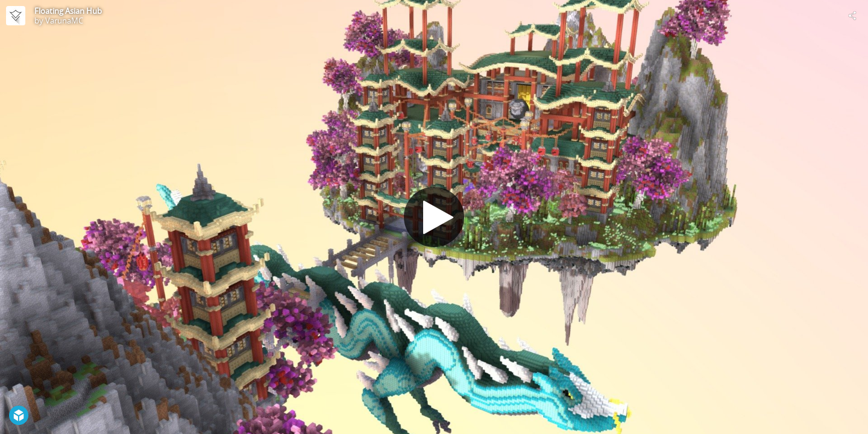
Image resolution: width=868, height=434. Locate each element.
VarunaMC (64, 20)
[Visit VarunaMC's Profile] (16, 16)
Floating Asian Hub (68, 11)
